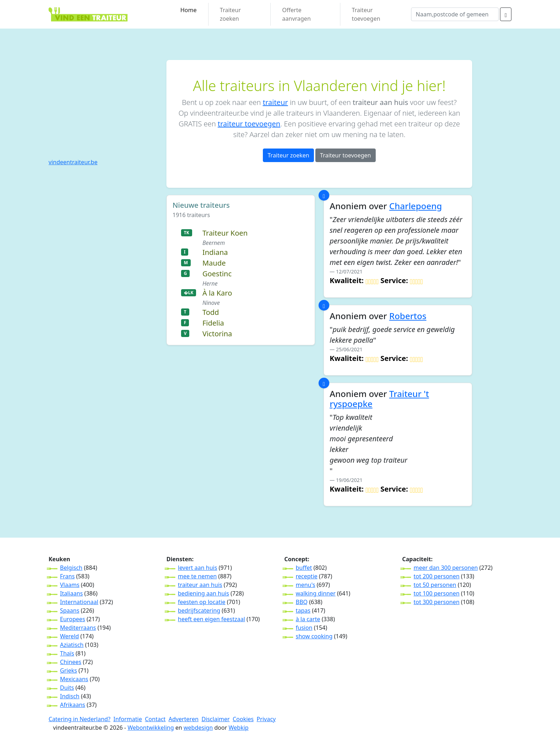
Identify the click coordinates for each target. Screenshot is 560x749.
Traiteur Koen (225, 233)
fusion (304, 628)
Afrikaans (73, 705)
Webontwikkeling (151, 728)
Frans (67, 576)
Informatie (127, 719)
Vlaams (70, 585)
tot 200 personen (437, 576)
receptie (307, 576)
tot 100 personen (437, 593)
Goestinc (217, 274)
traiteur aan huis (200, 585)
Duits (67, 688)
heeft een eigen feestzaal (211, 619)
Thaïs (67, 653)
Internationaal (79, 602)
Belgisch (71, 568)
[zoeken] (506, 14)
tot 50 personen (435, 585)
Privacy (266, 719)
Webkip (239, 728)
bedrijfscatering (199, 610)
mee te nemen (197, 576)
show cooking (314, 636)
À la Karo (217, 293)
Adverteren (184, 719)
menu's (306, 585)
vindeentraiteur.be (73, 162)
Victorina (217, 334)
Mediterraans (78, 628)
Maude (214, 263)
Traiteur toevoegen (366, 14)
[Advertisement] (103, 105)
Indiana (215, 252)
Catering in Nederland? (79, 719)
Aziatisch (72, 645)
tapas (303, 610)
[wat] (455, 14)
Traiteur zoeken (231, 14)
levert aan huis (197, 568)
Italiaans (71, 593)
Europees (72, 619)
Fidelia (213, 323)
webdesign (198, 728)
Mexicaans (74, 679)
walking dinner (316, 593)
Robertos (408, 316)
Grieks (69, 670)
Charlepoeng (416, 206)
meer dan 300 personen (446, 568)
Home (189, 10)
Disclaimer (216, 719)
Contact (155, 719)
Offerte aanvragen (296, 14)
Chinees (71, 662)
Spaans (70, 610)
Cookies (243, 719)
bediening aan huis (203, 593)
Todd (211, 312)
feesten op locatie (202, 602)
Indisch (70, 696)
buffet (304, 568)
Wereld (69, 636)
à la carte (308, 619)
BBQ (302, 602)
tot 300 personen (437, 602)
